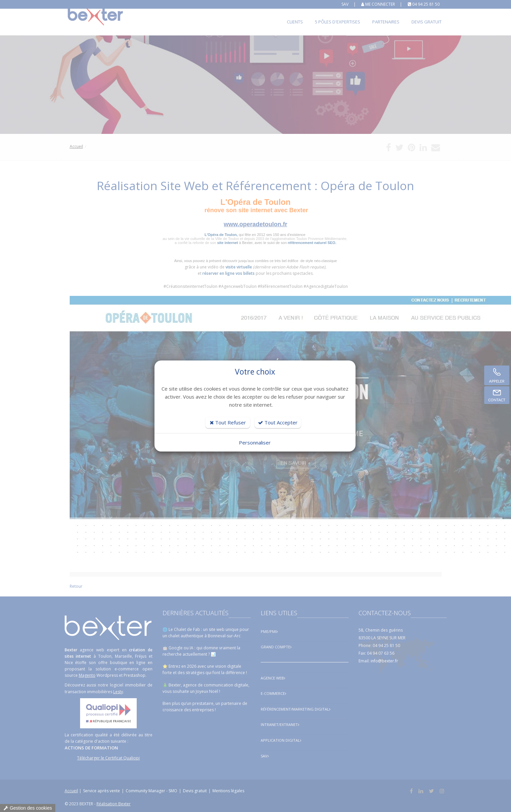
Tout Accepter (278, 422)
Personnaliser (255, 442)
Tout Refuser (228, 422)
